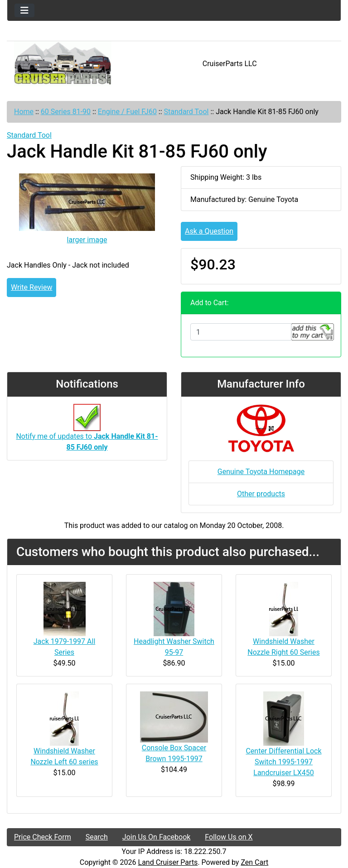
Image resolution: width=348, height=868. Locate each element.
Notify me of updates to (87, 432)
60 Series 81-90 (66, 112)
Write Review (31, 287)
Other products (261, 494)
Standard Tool (186, 112)
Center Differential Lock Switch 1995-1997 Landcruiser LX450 (283, 762)
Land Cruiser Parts (168, 862)
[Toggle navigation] (24, 10)
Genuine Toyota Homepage (261, 472)
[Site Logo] (63, 64)
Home (24, 112)
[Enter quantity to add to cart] (241, 332)
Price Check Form (43, 837)
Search (97, 837)
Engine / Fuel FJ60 (127, 112)
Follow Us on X (229, 837)
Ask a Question (209, 231)
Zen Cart (254, 862)
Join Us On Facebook (157, 837)
